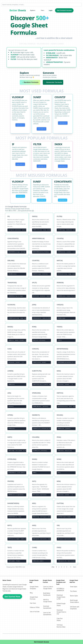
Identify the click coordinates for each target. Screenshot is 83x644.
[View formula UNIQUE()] (66, 312)
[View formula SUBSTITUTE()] (41, 378)
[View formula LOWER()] (17, 378)
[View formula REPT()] (17, 532)
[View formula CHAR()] (41, 554)
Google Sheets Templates (34, 588)
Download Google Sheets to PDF (61, 597)
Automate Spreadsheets (47, 607)
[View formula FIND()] (66, 554)
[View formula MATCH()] (66, 267)
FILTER (13, 59)
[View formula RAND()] (41, 466)
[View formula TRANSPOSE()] (17, 290)
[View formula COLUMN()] (41, 444)
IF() (33, 211)
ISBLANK (52, 53)
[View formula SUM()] (17, 356)
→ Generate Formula (53, 82)
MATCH (55, 58)
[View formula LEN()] (17, 400)
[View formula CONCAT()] (41, 356)
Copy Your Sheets (60, 619)
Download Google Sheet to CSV (61, 612)
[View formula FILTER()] (66, 223)
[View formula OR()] (66, 532)
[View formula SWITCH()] (66, 400)
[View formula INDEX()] (41, 223)
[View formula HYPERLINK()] (17, 466)
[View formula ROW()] (41, 334)
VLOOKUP (15, 55)
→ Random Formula (30, 82)
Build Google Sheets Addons (74, 601)
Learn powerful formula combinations (59, 50)
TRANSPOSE (58, 62)
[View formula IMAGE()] (17, 334)
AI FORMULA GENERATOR (60, 590)
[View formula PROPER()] (17, 488)
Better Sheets (18, 10)
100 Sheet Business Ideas (61, 626)
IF (11, 52)
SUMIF (13, 57)
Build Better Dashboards (47, 594)
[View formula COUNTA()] (66, 245)
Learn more (20, 125)
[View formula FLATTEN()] (66, 510)
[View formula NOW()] (66, 466)
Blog (31, 593)
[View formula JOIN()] (41, 312)
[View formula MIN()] (66, 488)
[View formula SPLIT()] (41, 290)
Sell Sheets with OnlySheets (75, 608)
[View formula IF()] (17, 223)
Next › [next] (75, 567)
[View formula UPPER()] (17, 422)
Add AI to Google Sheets (48, 601)
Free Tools (33, 603)
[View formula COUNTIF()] (41, 267)
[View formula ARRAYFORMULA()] (41, 245)
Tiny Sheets (73, 591)
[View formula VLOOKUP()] (17, 312)
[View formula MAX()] (66, 378)
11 (71, 567)
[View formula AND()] (41, 532)
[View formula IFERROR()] (66, 290)
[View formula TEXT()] (17, 554)
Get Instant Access (64, 10)
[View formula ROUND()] (66, 422)
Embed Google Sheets (61, 604)
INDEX (49, 58)
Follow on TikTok (35, 607)
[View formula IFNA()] (66, 444)
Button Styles (74, 596)
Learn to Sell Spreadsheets (47, 614)
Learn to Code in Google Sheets (48, 588)
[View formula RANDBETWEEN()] (17, 510)
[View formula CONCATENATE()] (17, 245)
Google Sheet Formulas (34, 598)
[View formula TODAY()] (66, 334)
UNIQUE (55, 55)
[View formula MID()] (41, 510)
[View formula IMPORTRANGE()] (66, 356)
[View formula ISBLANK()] (17, 267)
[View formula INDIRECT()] (41, 422)
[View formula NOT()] (41, 488)
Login (51, 10)
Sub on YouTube (35, 612)
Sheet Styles (74, 587)
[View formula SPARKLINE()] (41, 400)
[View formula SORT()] (17, 444)
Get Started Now (12, 596)
